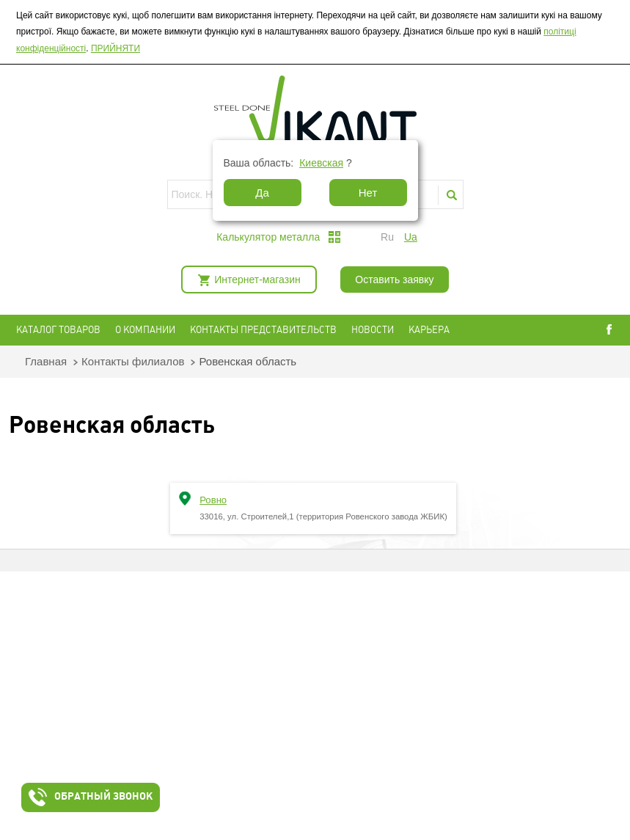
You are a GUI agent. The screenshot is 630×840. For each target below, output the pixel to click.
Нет (368, 193)
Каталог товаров (58, 330)
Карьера (429, 330)
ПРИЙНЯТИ (116, 48)
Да (262, 193)
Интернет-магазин (257, 280)
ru (387, 237)
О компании (145, 330)
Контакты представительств (263, 330)
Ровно (213, 500)
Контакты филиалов (133, 361)
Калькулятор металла (268, 237)
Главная (46, 361)
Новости (373, 330)
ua (411, 237)
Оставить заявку (394, 280)
